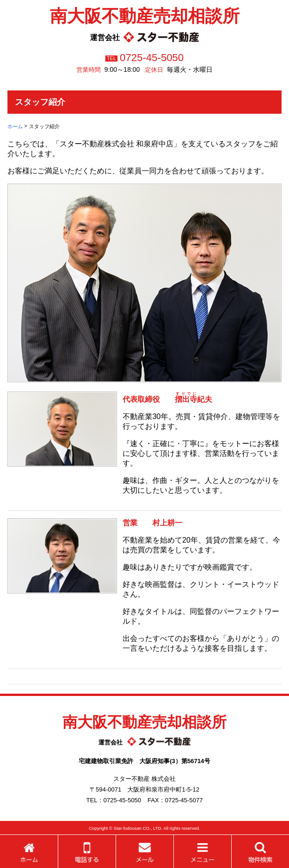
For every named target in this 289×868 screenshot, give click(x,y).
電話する (87, 851)
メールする (145, 851)
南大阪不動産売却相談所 (145, 16)
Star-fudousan (128, 828)
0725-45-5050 (152, 58)
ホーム (15, 126)
